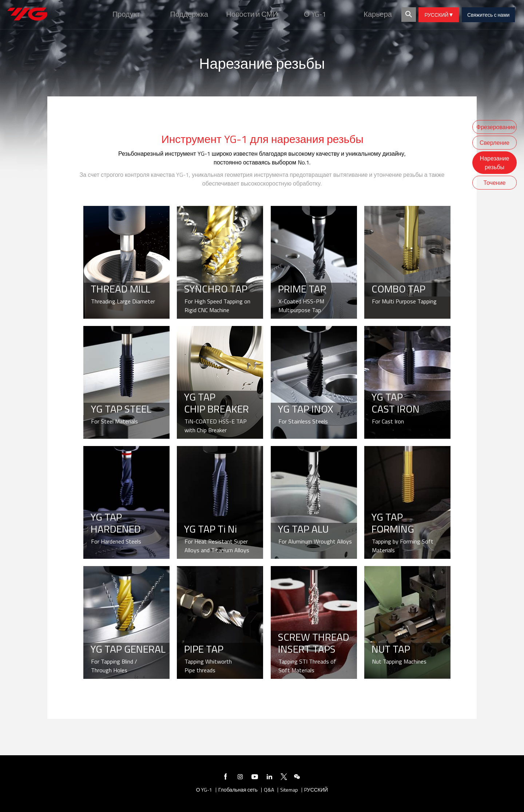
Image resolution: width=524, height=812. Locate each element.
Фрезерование (496, 127)
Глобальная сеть (238, 790)
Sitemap (289, 790)
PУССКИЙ (439, 15)
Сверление (495, 143)
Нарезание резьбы (495, 163)
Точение (495, 183)
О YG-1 (204, 790)
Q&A (269, 790)
